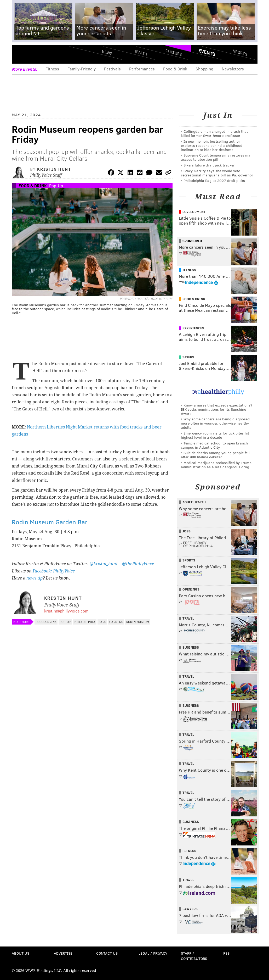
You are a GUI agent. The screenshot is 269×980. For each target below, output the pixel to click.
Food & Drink (175, 69)
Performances (142, 69)
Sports (240, 52)
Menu (20, 54)
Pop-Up (56, 185)
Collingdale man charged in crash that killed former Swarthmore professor (214, 133)
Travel (188, 618)
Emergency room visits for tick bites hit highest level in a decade (215, 435)
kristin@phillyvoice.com (66, 611)
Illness (189, 270)
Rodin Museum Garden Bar (50, 522)
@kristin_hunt (104, 564)
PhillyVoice (48, 54)
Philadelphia (85, 622)
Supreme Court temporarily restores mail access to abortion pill (217, 157)
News (107, 52)
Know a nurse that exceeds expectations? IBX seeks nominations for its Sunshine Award (217, 409)
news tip (35, 578)
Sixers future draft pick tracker (209, 165)
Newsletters (233, 69)
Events (207, 52)
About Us (21, 953)
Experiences (193, 328)
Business (191, 647)
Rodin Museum (138, 622)
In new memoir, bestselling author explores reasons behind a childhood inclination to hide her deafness (212, 145)
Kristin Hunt (54, 169)
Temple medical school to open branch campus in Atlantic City (214, 445)
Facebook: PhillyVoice (54, 571)
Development (194, 212)
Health (140, 52)
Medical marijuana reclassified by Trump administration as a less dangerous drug (216, 465)
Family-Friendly (82, 69)
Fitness (52, 69)
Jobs (187, 531)
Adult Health (194, 502)
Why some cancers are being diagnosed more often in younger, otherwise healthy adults (215, 423)
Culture (174, 52)
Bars (102, 622)
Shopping (204, 69)
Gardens (116, 622)
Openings (191, 589)
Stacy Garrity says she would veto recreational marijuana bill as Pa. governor (217, 173)
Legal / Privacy (153, 953)
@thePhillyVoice (138, 564)
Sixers (188, 357)
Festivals (112, 69)
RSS (226, 953)
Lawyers (190, 909)
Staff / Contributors (194, 956)
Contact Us (107, 953)
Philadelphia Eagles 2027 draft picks (214, 180)
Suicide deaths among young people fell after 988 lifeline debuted (215, 455)
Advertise (63, 953)
